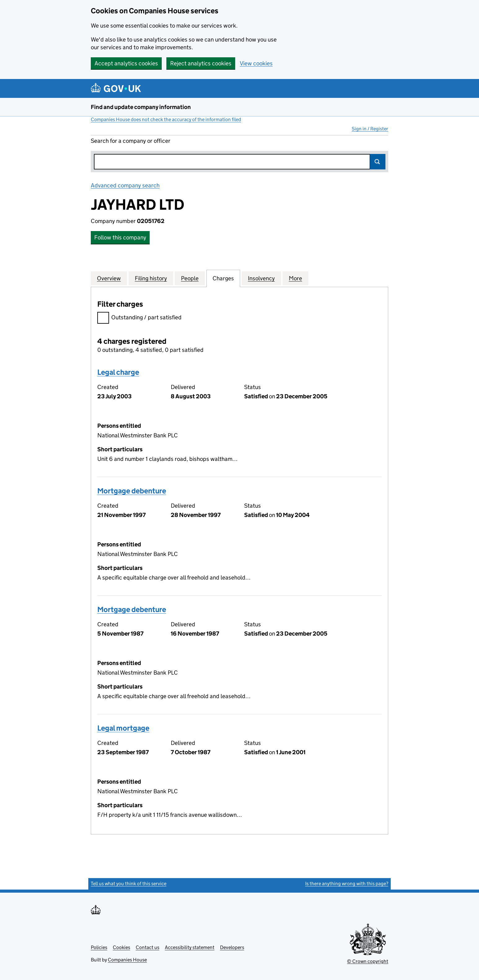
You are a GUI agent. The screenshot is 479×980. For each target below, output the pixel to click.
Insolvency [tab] (261, 278)
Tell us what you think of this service (129, 884)
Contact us (147, 947)
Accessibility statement (190, 947)
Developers (232, 947)
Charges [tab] (223, 278)
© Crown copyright (368, 961)
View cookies (256, 63)
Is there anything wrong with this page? (347, 884)
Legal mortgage (123, 728)
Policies (99, 947)
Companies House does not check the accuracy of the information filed (166, 119)
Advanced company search (125, 185)
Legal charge (118, 372)
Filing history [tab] (151, 278)
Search (378, 162)
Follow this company (120, 237)
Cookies (121, 947)
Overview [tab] (109, 278)
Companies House (127, 960)
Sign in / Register (370, 129)
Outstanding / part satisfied (139, 318)
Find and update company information (141, 107)
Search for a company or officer (131, 141)
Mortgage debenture (132, 491)
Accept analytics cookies (126, 63)
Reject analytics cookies (201, 63)
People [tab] (190, 278)
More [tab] (295, 278)
